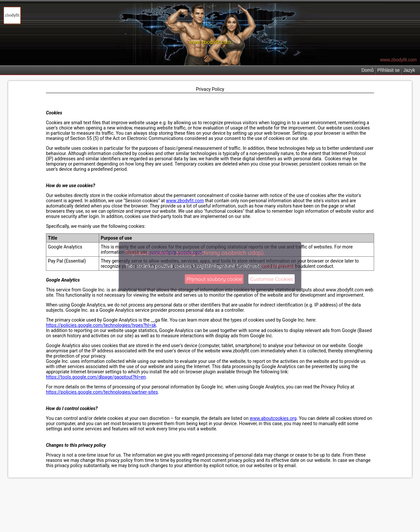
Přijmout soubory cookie (214, 279)
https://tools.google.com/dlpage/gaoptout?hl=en (96, 377)
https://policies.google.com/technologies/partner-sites (102, 392)
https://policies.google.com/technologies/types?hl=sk (101, 325)
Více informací (278, 266)
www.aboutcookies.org (273, 418)
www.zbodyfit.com (185, 201)
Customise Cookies (272, 279)
